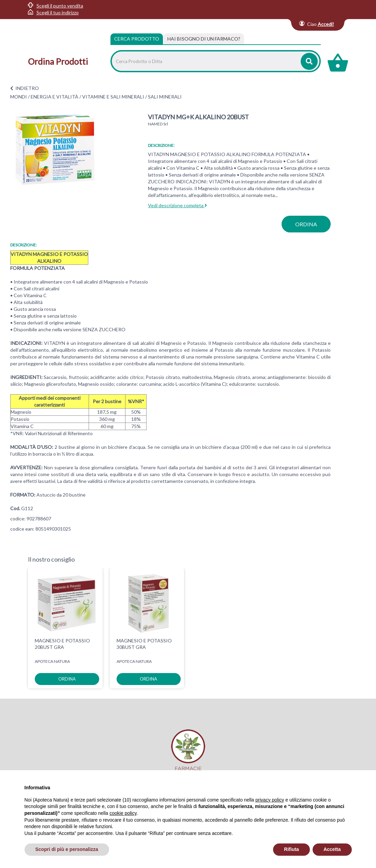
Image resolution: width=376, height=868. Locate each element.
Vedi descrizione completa (177, 205)
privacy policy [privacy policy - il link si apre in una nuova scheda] (270, 800)
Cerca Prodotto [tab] (137, 39)
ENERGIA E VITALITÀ (55, 97)
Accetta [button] (332, 849)
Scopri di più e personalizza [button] (67, 849)
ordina (306, 224)
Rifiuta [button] (291, 849)
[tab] (204, 39)
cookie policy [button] (123, 813)
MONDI (19, 97)
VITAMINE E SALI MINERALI (113, 97)
